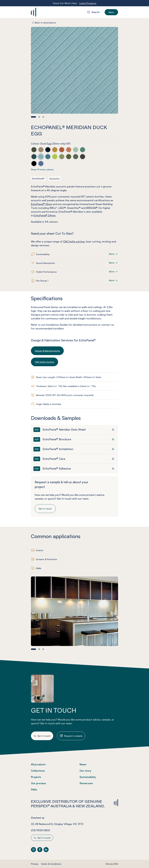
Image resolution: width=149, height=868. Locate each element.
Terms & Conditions (51, 864)
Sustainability (88, 777)
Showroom (86, 783)
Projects (36, 777)
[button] (33, 117)
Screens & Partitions (46, 559)
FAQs (34, 790)
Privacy (35, 864)
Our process (38, 783)
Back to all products (45, 23)
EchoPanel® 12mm (42, 204)
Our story (85, 771)
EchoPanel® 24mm (45, 215)
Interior (40, 550)
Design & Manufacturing (47, 351)
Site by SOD (112, 864)
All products (38, 764)
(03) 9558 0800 (40, 830)
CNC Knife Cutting (45, 362)
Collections (38, 771)
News (83, 764)
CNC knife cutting (74, 242)
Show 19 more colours (42, 169)
